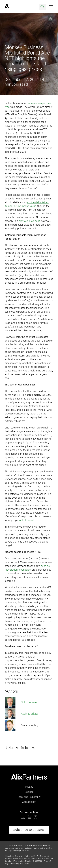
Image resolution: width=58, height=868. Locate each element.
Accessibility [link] (29, 802)
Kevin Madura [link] (21, 714)
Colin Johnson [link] (21, 702)
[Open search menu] (42, 7)
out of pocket (27, 520)
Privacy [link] (29, 787)
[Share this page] (51, 18)
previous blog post (29, 221)
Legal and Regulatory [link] (29, 797)
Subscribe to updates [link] (29, 830)
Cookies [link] (29, 792)
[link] (7, 7)
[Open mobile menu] (51, 7)
